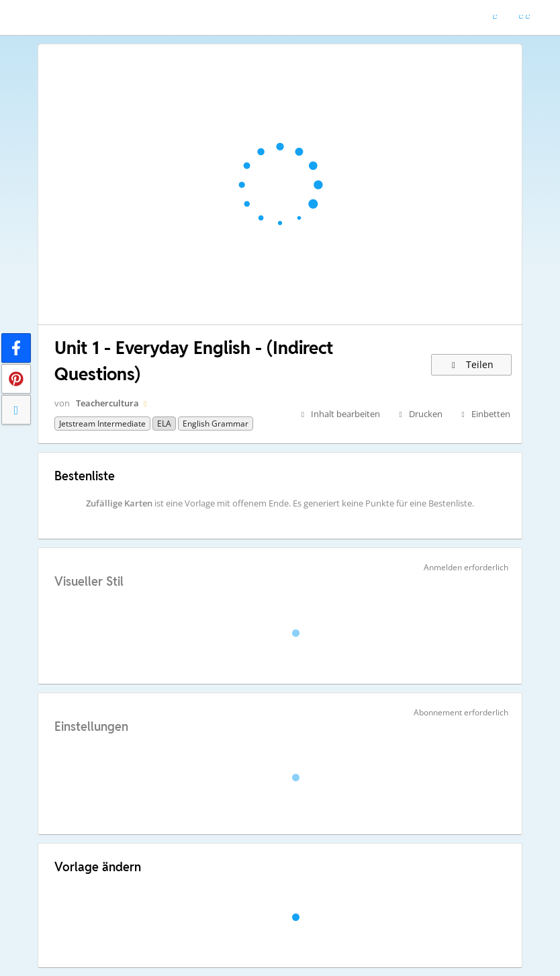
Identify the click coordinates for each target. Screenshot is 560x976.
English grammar (216, 424)
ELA (164, 424)
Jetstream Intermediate (102, 424)
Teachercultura (107, 403)
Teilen (472, 364)
